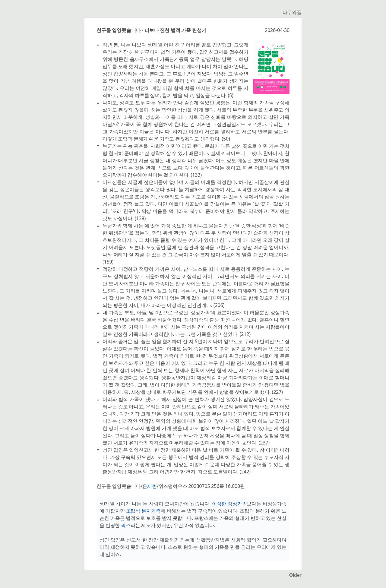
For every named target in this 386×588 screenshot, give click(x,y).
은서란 (150, 486)
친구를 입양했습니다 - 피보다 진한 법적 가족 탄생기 (151, 30)
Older (295, 575)
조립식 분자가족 (143, 511)
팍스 (126, 525)
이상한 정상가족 (229, 504)
